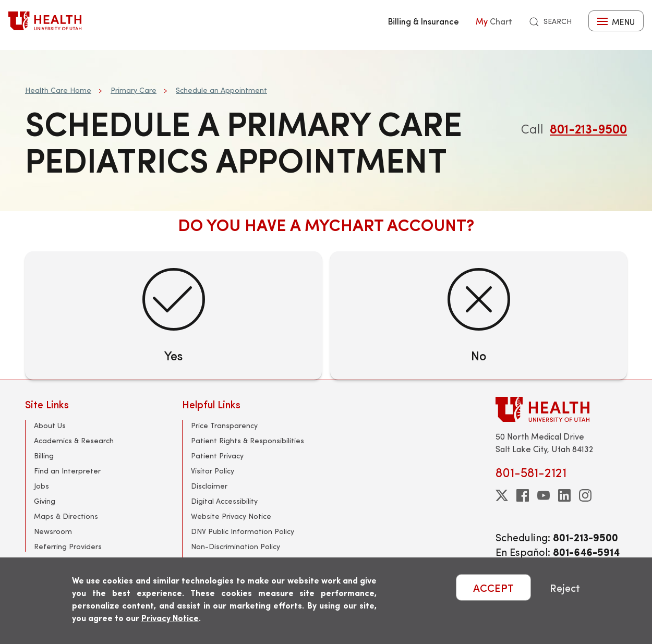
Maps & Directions (66, 516)
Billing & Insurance (424, 21)
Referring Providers (68, 546)
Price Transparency (224, 425)
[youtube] (544, 495)
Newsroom (53, 531)
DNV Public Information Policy (243, 531)
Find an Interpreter (67, 471)
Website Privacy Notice (231, 516)
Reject (565, 587)
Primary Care (134, 90)
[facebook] (523, 495)
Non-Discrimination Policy (236, 546)
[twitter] (502, 495)
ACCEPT (493, 587)
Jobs (41, 486)
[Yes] (173, 315)
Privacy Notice (170, 618)
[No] (479, 315)
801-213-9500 (588, 128)
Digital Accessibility (224, 501)
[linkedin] (564, 495)
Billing (44, 455)
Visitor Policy (213, 471)
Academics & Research (74, 440)
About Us (50, 425)
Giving (45, 501)
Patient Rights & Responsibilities (247, 440)
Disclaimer (209, 486)
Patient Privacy (217, 455)
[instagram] (585, 495)
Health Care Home (58, 90)
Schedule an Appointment (221, 90)
